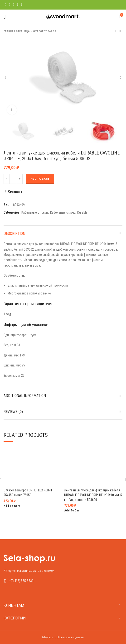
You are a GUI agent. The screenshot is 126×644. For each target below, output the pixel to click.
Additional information (25, 396)
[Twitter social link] (10, 5)
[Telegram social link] (22, 5)
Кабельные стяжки (35, 212)
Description (14, 234)
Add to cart (40, 179)
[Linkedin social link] (18, 5)
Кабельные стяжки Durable (69, 212)
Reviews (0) (13, 412)
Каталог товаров (44, 31)
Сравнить (15, 191)
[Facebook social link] (6, 5)
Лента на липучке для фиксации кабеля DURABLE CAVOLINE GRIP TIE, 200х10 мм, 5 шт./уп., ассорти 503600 (93, 495)
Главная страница (17, 31)
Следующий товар (120, 31)
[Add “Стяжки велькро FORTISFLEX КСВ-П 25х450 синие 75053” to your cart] (12, 506)
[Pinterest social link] (14, 5)
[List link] (63, 581)
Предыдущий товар (111, 31)
